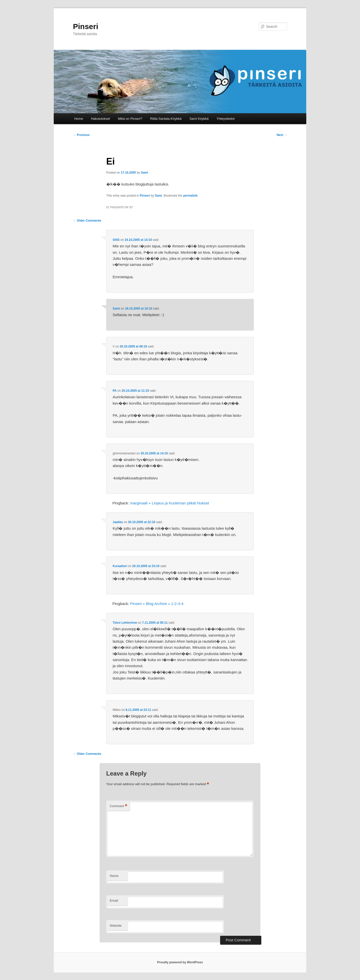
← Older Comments (87, 221)
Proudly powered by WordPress (180, 962)
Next (282, 135)
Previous (81, 135)
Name (114, 876)
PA (115, 391)
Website (116, 926)
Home (79, 119)
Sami (145, 173)
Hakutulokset (100, 119)
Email (114, 901)
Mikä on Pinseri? (130, 119)
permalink (190, 196)
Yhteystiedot (226, 119)
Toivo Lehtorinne (125, 623)
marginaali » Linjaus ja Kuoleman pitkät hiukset (170, 503)
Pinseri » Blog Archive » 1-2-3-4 (157, 604)
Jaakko (118, 522)
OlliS (116, 240)
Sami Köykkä (199, 119)
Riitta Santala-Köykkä (166, 119)
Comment (119, 806)
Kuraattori (120, 566)
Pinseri (86, 26)
